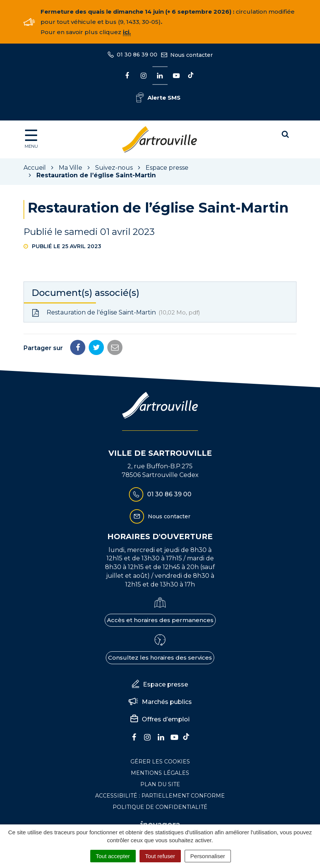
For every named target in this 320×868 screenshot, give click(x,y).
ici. (127, 32)
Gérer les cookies (160, 762)
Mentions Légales (160, 773)
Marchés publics (160, 702)
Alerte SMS (158, 98)
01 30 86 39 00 (160, 494)
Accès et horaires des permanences (160, 620)
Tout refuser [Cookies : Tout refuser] (160, 856)
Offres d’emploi (160, 719)
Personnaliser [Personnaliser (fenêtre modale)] (208, 856)
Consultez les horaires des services (160, 658)
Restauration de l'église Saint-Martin (116, 313)
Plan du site (160, 784)
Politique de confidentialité (160, 807)
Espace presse (160, 685)
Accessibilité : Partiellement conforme (160, 796)
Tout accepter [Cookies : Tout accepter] (113, 856)
